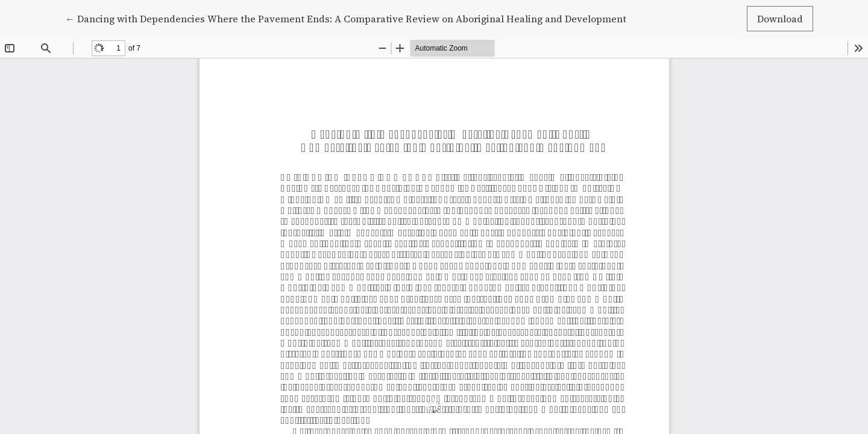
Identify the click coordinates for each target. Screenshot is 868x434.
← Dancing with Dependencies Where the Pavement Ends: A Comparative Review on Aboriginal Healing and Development (346, 18)
